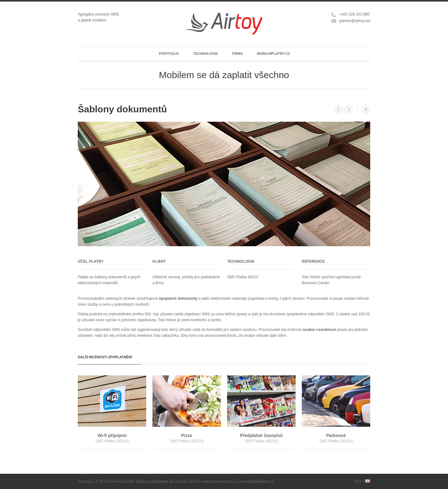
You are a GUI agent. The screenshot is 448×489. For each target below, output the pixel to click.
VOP (358, 482)
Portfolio (169, 54)
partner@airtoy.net (355, 21)
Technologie (205, 54)
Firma (238, 54)
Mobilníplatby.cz (273, 54)
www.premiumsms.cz (219, 482)
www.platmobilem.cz (257, 482)
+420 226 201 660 (354, 14)
